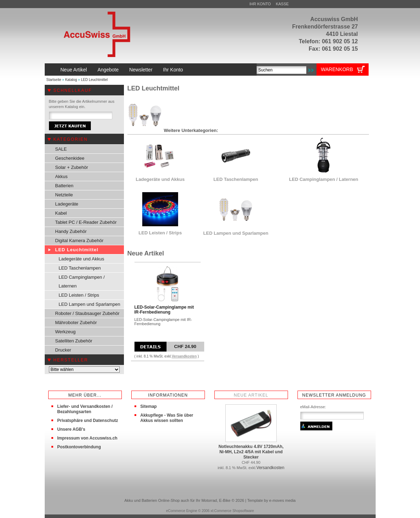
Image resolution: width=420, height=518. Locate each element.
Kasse (282, 4)
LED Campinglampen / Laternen (82, 282)
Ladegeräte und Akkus (82, 259)
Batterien (64, 186)
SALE (61, 149)
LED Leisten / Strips (79, 295)
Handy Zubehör (71, 231)
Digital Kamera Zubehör (79, 241)
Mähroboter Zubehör (76, 323)
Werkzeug (65, 332)
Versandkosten (184, 356)
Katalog (71, 80)
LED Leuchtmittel (94, 80)
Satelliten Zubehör (74, 341)
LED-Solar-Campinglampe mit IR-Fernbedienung (164, 310)
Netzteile (64, 195)
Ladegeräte (67, 204)
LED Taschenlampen (80, 268)
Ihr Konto (260, 4)
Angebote (108, 70)
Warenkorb (337, 69)
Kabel (61, 213)
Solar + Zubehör (72, 167)
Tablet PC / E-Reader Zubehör (86, 222)
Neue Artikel (74, 70)
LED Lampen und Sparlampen (90, 304)
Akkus (61, 176)
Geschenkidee (70, 158)
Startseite (54, 80)
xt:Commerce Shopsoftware (232, 511)
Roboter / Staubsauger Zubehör (87, 313)
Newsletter (141, 70)
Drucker (63, 350)
